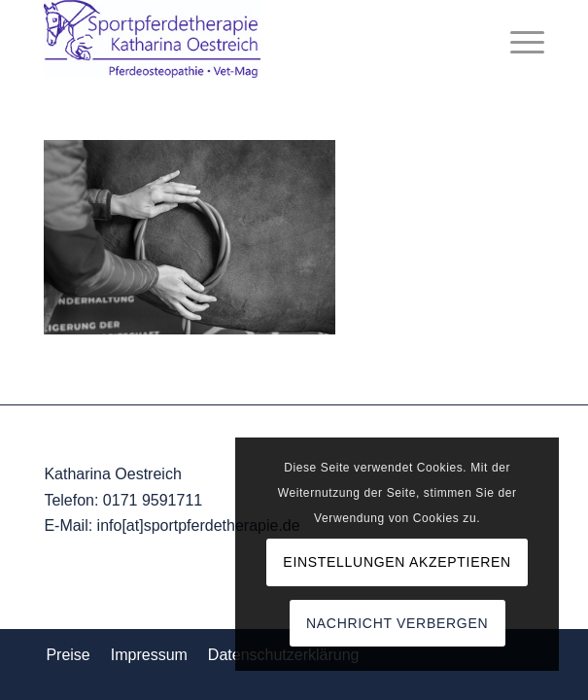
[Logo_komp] (243, 39)
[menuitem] (518, 39)
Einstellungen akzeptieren (397, 562)
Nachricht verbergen (397, 623)
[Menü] (518, 39)
